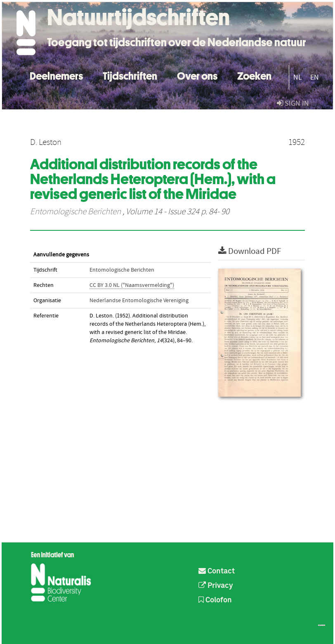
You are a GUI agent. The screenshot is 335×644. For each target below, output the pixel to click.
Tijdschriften (130, 75)
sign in (293, 103)
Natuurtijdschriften (138, 17)
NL (298, 77)
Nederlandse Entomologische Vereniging (139, 301)
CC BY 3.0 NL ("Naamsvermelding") (132, 285)
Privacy (216, 586)
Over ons (197, 75)
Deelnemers (56, 75)
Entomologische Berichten (75, 212)
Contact (217, 571)
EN (315, 77)
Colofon (215, 600)
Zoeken (254, 75)
